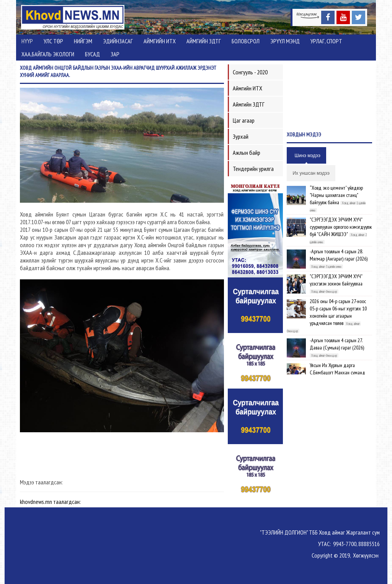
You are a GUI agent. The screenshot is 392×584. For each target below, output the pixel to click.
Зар (115, 54)
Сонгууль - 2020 (250, 72)
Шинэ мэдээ (307, 156)
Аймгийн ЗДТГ (204, 41)
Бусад (92, 54)
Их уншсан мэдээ (311, 173)
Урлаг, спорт (326, 41)
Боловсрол (246, 41)
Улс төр (53, 41)
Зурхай (241, 136)
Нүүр (27, 41)
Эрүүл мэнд (285, 41)
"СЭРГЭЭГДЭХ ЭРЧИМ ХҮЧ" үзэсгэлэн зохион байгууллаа (336, 280)
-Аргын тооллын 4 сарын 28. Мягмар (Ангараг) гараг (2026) (339, 255)
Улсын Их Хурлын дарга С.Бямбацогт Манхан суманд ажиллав (337, 372)
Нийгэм (83, 41)
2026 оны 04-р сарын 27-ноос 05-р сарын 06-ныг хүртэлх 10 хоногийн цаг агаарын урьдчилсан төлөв (338, 312)
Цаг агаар (244, 120)
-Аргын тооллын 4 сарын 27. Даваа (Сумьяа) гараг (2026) (337, 344)
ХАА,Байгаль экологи (48, 54)
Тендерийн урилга (253, 169)
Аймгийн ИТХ (160, 41)
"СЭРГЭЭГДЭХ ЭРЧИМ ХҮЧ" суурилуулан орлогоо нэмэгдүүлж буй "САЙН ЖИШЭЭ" (341, 227)
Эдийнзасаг (118, 41)
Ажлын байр (247, 153)
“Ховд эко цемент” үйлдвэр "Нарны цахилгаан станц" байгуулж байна (336, 195)
